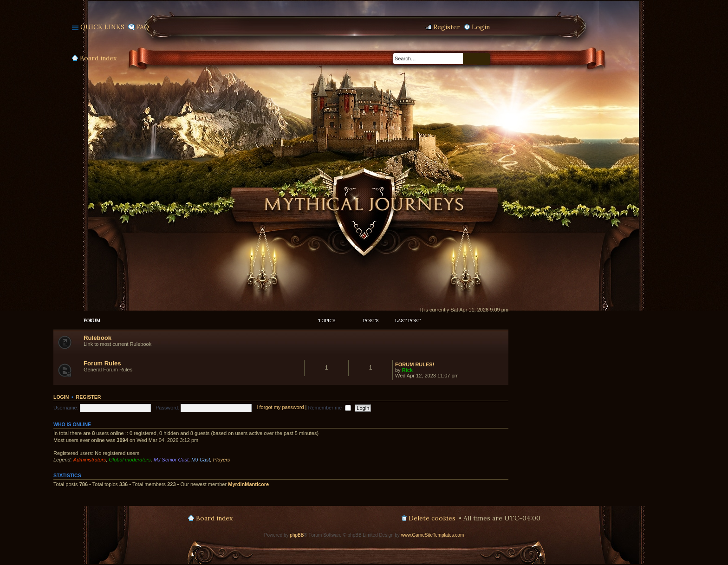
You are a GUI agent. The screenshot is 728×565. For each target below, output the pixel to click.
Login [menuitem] (481, 27)
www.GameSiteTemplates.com (433, 535)
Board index (98, 58)
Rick (407, 370)
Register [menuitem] (447, 27)
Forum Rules (102, 363)
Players (222, 460)
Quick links (102, 27)
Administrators (90, 460)
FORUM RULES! (415, 364)
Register (89, 397)
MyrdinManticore (248, 484)
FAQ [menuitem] (143, 27)
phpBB (297, 535)
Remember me (329, 408)
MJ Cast (201, 460)
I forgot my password (280, 408)
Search (470, 59)
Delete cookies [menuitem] (432, 518)
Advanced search (483, 59)
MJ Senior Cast (171, 460)
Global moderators (130, 460)
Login (61, 397)
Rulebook (97, 338)
